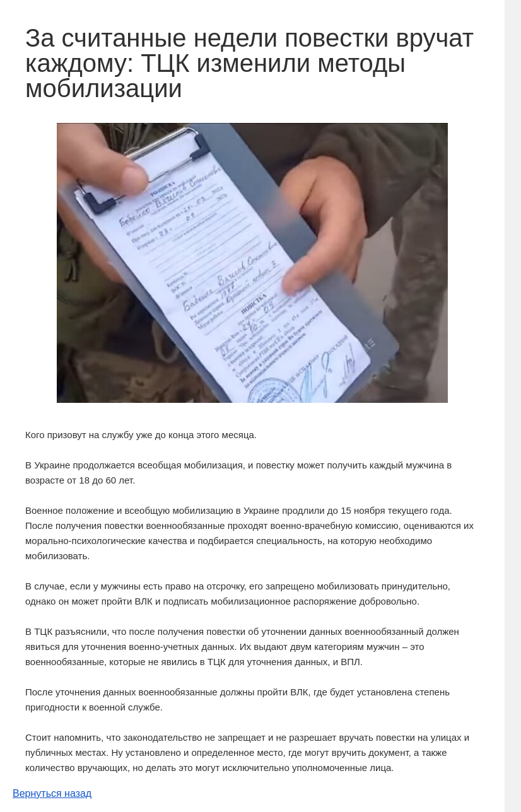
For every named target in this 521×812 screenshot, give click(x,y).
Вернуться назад (52, 793)
